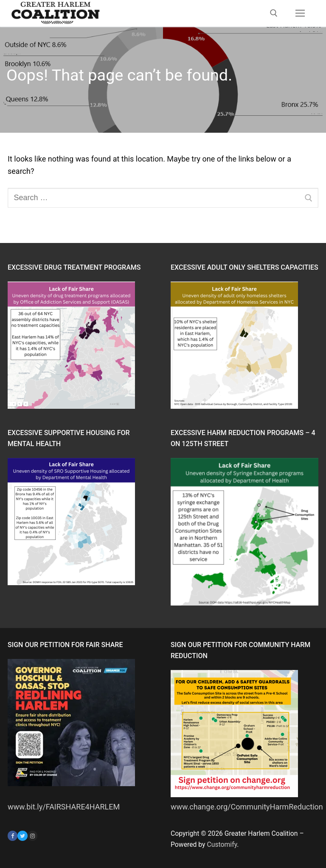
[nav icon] (300, 13)
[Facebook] (13, 836)
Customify (222, 844)
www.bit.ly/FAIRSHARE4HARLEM (64, 807)
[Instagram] (32, 836)
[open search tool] (274, 13)
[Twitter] (22, 836)
